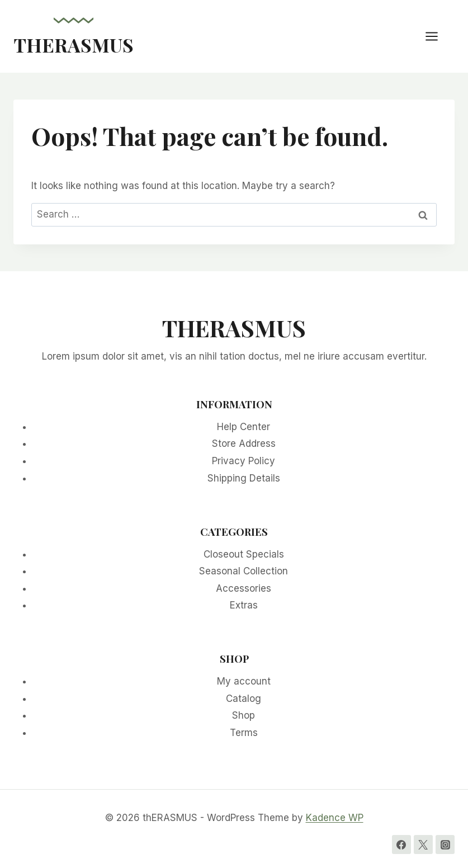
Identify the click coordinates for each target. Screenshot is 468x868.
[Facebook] (401, 845)
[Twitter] (423, 845)
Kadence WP (335, 818)
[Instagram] (445, 845)
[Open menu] (437, 36)
